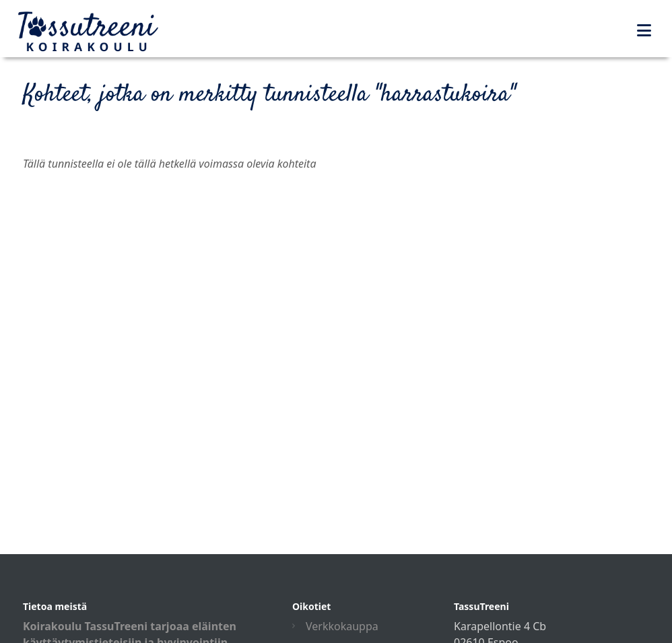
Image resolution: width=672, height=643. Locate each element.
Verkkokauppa (342, 626)
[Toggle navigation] (644, 30)
